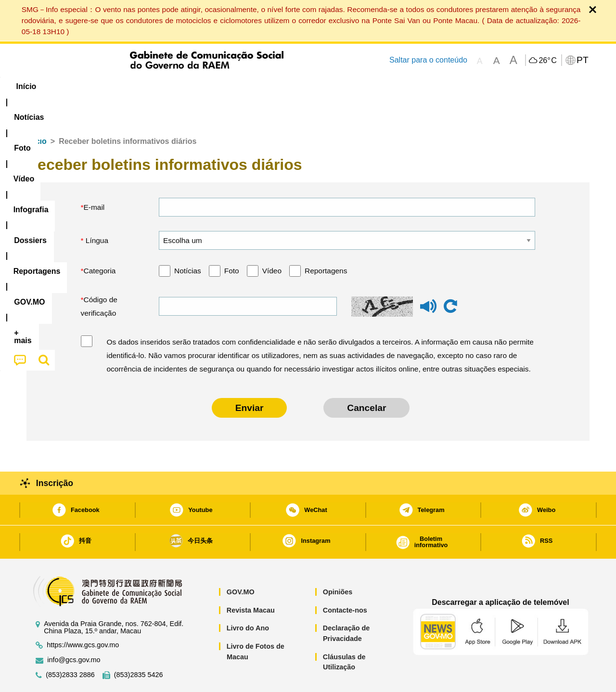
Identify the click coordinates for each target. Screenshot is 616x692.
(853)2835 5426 (139, 646)
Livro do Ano (248, 599)
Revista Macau (251, 581)
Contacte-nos (345, 581)
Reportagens (326, 241)
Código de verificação (99, 277)
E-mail (94, 178)
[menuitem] (91, 87)
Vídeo (272, 241)
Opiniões (338, 563)
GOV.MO (241, 563)
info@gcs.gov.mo (74, 631)
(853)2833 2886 (70, 646)
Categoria (100, 241)
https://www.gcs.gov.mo (83, 616)
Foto (232, 241)
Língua (96, 211)
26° (547, 61)
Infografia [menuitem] (220, 86)
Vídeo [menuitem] (173, 86)
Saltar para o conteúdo (428, 60)
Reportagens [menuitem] (331, 86)
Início (37, 112)
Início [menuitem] (46, 86)
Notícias (188, 241)
